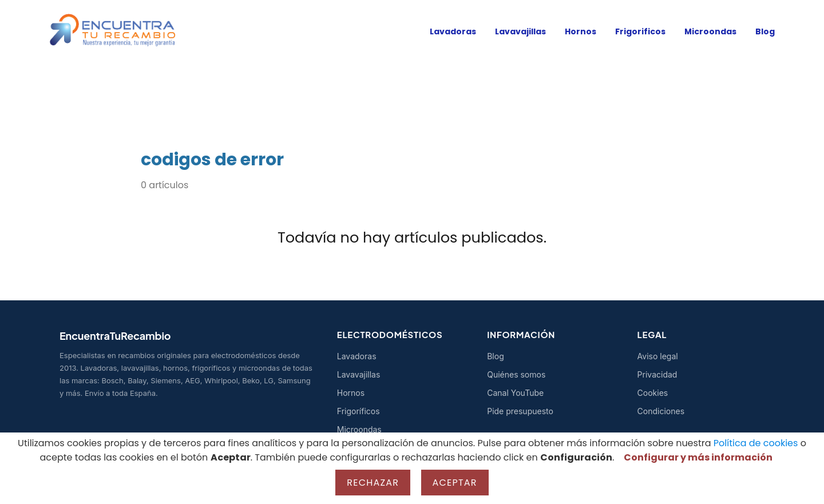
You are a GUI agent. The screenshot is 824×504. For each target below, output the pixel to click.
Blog (765, 31)
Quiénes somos (516, 374)
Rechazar (373, 483)
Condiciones (661, 411)
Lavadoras (453, 31)
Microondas (710, 31)
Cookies (653, 393)
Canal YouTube (515, 393)
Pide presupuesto (520, 411)
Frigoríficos (358, 411)
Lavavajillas (520, 31)
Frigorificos (640, 31)
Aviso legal (658, 356)
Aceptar (455, 483)
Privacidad (657, 374)
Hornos (581, 31)
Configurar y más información (698, 457)
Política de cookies (756, 443)
